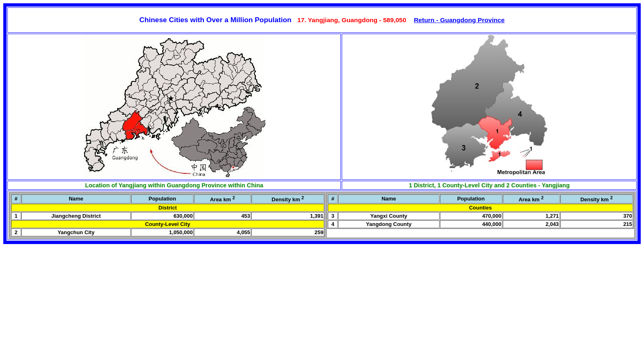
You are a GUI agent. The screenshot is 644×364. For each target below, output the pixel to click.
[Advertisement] (65, 308)
